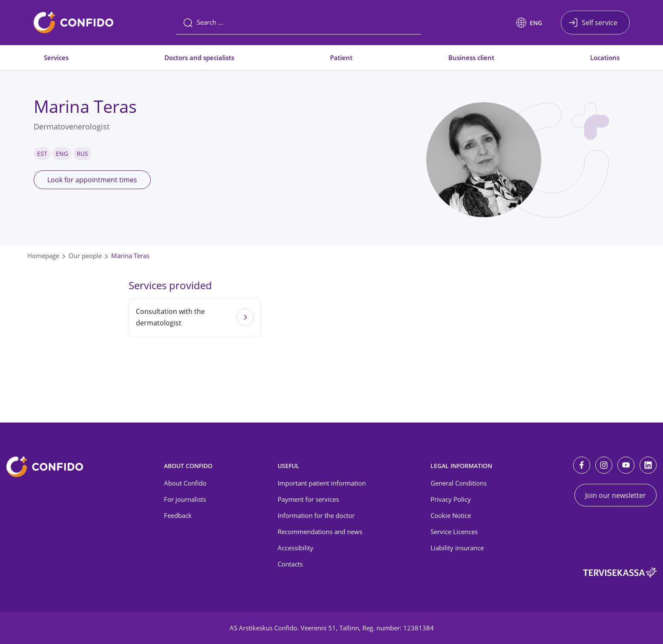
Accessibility (296, 548)
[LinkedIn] (648, 465)
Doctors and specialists (199, 57)
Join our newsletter (616, 495)
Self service (600, 23)
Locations (605, 57)
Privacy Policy (451, 499)
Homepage (43, 256)
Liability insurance (457, 548)
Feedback (178, 515)
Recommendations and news (320, 532)
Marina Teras (130, 256)
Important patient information (322, 483)
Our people (85, 256)
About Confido (185, 483)
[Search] (298, 23)
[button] (529, 23)
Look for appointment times (92, 180)
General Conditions (459, 483)
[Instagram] (604, 465)
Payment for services (308, 499)
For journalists (185, 499)
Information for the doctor (316, 515)
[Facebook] (582, 465)
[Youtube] (626, 465)
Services (56, 57)
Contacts (290, 564)
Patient (341, 57)
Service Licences (454, 532)
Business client (471, 57)
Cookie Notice (451, 515)
